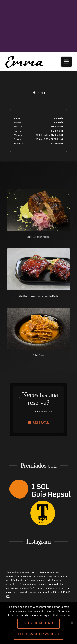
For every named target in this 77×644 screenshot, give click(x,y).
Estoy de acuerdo (39, 623)
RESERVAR (38, 422)
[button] (66, 62)
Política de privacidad (39, 634)
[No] (72, 623)
